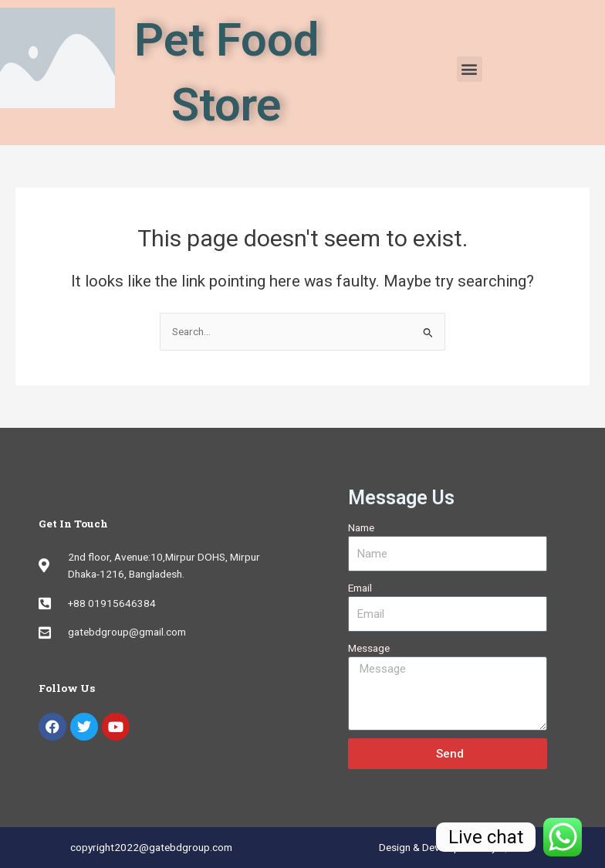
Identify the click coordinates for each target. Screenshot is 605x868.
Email (360, 588)
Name (361, 527)
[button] (470, 69)
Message (369, 648)
